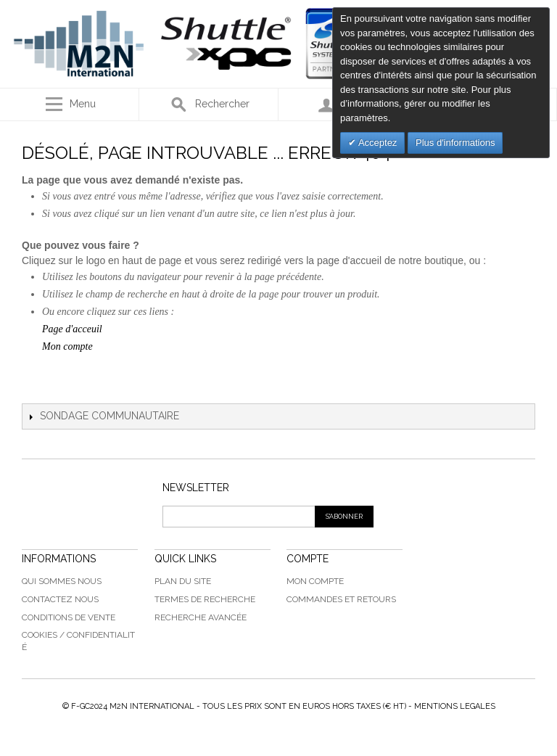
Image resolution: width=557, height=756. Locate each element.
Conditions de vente (69, 617)
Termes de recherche (205, 599)
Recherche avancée (201, 617)
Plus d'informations (455, 143)
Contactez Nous (60, 599)
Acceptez (376, 143)
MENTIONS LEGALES (455, 706)
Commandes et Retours (341, 599)
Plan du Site (183, 581)
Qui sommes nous (62, 581)
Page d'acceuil (72, 329)
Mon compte (67, 346)
